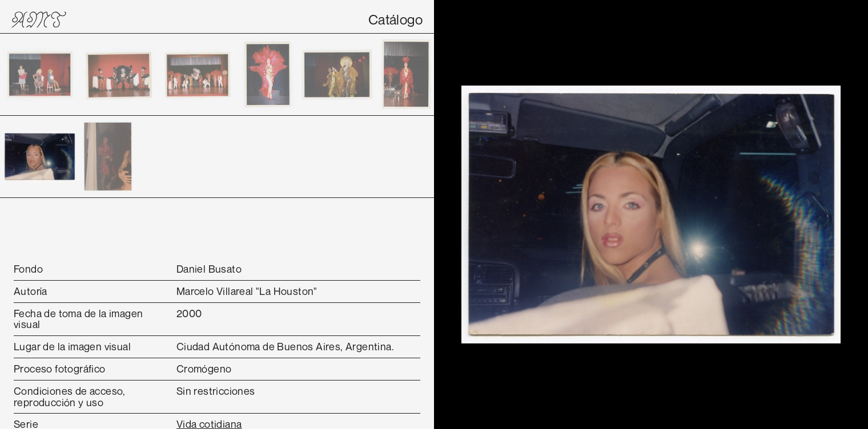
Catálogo (395, 19)
